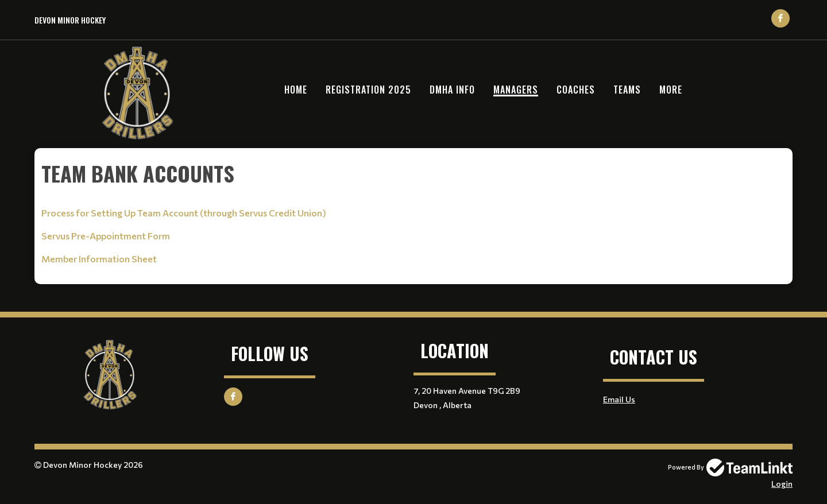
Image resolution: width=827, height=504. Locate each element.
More (671, 90)
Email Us (619, 399)
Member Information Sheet (99, 259)
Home (296, 90)
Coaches (576, 90)
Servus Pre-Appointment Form (106, 236)
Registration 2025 (368, 90)
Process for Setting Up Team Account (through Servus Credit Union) (184, 213)
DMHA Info (452, 90)
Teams (627, 90)
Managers (516, 90)
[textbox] (413, 173)
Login (782, 484)
